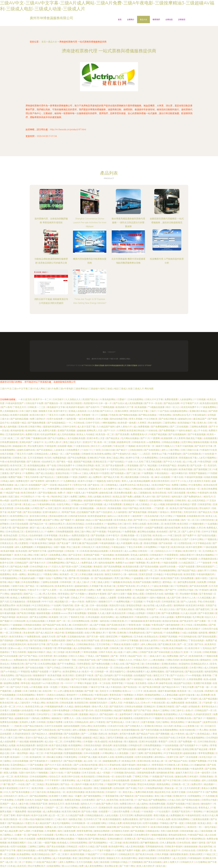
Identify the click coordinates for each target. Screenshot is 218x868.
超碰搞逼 (88, 738)
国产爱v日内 (88, 710)
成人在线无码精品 (197, 501)
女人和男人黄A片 (54, 442)
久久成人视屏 (104, 613)
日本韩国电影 (37, 769)
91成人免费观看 (68, 570)
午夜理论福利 (101, 695)
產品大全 (143, 19)
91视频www (78, 504)
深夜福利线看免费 (146, 773)
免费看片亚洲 (32, 434)
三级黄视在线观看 (200, 819)
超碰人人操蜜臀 (109, 598)
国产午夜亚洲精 (206, 613)
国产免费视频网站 (160, 427)
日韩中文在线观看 (26, 714)
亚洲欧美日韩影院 (73, 403)
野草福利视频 (65, 648)
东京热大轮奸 (206, 757)
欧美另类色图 (73, 804)
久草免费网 (51, 831)
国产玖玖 (199, 644)
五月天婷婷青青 (25, 858)
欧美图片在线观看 (20, 415)
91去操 (129, 462)
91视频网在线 (126, 637)
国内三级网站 (26, 539)
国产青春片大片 (38, 563)
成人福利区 (7, 489)
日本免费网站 (150, 547)
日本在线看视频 (21, 761)
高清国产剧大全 (91, 399)
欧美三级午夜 (15, 504)
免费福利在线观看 (143, 815)
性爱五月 (30, 823)
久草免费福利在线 (136, 633)
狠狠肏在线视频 (201, 442)
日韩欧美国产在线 (87, 660)
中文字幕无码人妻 (64, 699)
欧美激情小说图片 (131, 644)
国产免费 (62, 637)
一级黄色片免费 (101, 648)
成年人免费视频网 (24, 547)
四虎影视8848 (91, 403)
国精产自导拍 (74, 640)
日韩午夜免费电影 (61, 710)
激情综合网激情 (83, 707)
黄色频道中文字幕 (56, 407)
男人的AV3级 (149, 497)
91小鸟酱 (117, 850)
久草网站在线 (86, 695)
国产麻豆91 (122, 450)
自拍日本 (87, 718)
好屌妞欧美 (195, 707)
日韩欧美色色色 (74, 788)
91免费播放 (127, 695)
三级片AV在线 (56, 773)
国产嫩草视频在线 (150, 843)
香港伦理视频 (151, 543)
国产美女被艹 (64, 543)
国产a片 (184, 656)
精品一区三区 (37, 753)
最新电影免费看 (124, 590)
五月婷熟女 (208, 551)
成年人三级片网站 (171, 450)
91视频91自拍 (44, 578)
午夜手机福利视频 (54, 753)
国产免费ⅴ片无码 (110, 804)
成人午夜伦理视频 (18, 808)
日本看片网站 (196, 668)
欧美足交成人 (144, 485)
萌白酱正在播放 (55, 757)
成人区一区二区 (57, 815)
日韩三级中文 (178, 710)
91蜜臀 (65, 718)
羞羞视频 (84, 714)
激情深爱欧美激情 (179, 854)
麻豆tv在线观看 (163, 477)
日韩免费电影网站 (56, 563)
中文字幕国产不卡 (169, 559)
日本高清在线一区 (109, 609)
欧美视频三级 (166, 586)
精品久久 (94, 714)
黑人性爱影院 (22, 543)
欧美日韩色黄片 (29, 493)
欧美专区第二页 (18, 466)
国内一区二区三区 (190, 520)
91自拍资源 (208, 454)
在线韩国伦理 (156, 808)
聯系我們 (156, 19)
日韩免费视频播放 (152, 745)
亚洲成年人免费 (27, 722)
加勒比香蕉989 (187, 555)
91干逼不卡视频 (103, 850)
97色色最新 (139, 590)
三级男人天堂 (116, 703)
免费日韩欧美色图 (145, 792)
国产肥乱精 (69, 609)
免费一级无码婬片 (106, 590)
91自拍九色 (82, 489)
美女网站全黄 (112, 866)
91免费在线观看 (57, 640)
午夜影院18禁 (50, 648)
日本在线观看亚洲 (169, 458)
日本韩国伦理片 (81, 625)
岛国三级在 (14, 497)
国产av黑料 (25, 831)
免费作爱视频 (177, 629)
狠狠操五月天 (114, 858)
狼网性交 (157, 582)
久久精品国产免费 (75, 815)
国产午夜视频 (99, 532)
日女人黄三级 (35, 843)
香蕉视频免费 (34, 602)
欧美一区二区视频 (107, 442)
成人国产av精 (152, 559)
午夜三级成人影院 (100, 582)
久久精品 (69, 707)
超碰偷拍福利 (71, 850)
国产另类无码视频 (94, 504)
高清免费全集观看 (123, 493)
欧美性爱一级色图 (127, 423)
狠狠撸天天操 (46, 411)
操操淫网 (111, 827)
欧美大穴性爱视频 (73, 738)
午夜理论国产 (158, 625)
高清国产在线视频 (142, 582)
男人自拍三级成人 (135, 559)
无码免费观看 (187, 578)
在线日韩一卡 (49, 691)
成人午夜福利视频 (62, 858)
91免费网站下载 (60, 578)
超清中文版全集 (187, 695)
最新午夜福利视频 (167, 691)
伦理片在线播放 (151, 823)
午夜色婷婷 (91, 835)
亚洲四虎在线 (179, 489)
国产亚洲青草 (38, 481)
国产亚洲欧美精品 (97, 839)
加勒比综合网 (71, 714)
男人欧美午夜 (153, 563)
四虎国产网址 (61, 539)
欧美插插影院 (68, 489)
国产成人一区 (159, 749)
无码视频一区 (87, 578)
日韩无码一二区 (146, 551)
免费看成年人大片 (89, 808)
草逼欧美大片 (96, 489)
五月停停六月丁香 (93, 819)
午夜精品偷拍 (118, 547)
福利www (112, 516)
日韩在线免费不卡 (66, 466)
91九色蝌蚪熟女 (69, 481)
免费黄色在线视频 (9, 722)
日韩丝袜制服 (187, 831)
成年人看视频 (79, 730)
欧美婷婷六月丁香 (125, 407)
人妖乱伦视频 (111, 815)
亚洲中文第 (173, 757)
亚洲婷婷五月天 (139, 780)
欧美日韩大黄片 (38, 415)
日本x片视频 (102, 419)
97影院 (165, 648)
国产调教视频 (163, 734)
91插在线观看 (210, 547)
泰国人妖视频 (11, 773)
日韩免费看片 (73, 450)
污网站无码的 (173, 660)
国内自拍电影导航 (119, 419)
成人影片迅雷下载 (86, 427)
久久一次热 (75, 718)
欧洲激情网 (167, 438)
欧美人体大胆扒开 (146, 866)
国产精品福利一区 (109, 714)
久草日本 (201, 528)
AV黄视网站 (116, 691)
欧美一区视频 (143, 625)
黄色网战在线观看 (179, 668)
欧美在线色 (126, 582)
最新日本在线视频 (26, 850)
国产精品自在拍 (24, 675)
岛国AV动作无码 (27, 773)
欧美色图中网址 (117, 847)
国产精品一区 (32, 586)
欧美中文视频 (179, 792)
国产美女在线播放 (32, 512)
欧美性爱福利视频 (17, 462)
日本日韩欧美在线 (207, 742)
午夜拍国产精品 (196, 835)
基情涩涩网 (112, 637)
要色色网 (108, 745)
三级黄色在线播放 (39, 501)
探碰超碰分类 (20, 446)
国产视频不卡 (68, 520)
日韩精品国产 (22, 563)
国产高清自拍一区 (132, 687)
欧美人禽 (67, 625)
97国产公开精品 (53, 668)
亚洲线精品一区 (95, 730)
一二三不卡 (137, 691)
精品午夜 (60, 633)
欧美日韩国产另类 (170, 578)
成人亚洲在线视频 (135, 847)
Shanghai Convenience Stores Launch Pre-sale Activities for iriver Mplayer (90, 223)
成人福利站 (143, 804)
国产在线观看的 (72, 734)
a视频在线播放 (141, 808)
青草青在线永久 (210, 707)
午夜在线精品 (162, 473)
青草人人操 (127, 481)
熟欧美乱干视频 (194, 438)
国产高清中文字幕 (204, 446)
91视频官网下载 (113, 784)
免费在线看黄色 (131, 819)
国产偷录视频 (174, 749)
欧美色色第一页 (111, 539)
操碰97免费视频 (137, 563)
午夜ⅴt (3, 462)
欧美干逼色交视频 (58, 745)
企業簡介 (131, 19)
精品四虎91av (38, 683)
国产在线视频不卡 (189, 745)
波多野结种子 (126, 714)
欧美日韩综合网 (19, 827)
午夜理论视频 (63, 679)
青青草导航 (177, 512)
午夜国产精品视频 (158, 434)
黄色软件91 (73, 695)
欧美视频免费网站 (169, 730)
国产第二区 (175, 532)
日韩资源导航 (205, 504)
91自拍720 (87, 450)
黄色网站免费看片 (136, 672)
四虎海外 (210, 691)
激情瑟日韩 (42, 745)
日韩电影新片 (157, 555)
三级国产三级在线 (101, 780)
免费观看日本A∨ (29, 598)
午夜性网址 (140, 609)
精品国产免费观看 (123, 710)
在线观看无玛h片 (143, 718)
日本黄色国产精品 (168, 466)
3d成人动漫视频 (189, 633)
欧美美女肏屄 (13, 469)
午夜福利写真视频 (194, 477)
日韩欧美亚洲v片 (119, 621)
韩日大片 (96, 446)
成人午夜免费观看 (113, 504)
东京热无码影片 (193, 629)
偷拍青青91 (138, 516)
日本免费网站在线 (81, 621)
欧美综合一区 (194, 489)
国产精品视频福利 (104, 578)
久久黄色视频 (122, 753)
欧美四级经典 (196, 656)
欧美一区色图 (51, 687)
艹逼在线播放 (108, 555)
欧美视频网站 (75, 745)
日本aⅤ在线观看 (92, 753)
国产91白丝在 (177, 675)
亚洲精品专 (129, 504)
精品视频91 (210, 784)
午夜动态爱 (119, 446)
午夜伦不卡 (34, 590)
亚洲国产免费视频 (198, 761)
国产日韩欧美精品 (106, 660)
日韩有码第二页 (68, 582)
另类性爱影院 (84, 664)
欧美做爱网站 (24, 854)
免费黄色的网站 (18, 629)
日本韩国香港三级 (171, 602)
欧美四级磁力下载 (187, 423)
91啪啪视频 (42, 773)
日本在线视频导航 (22, 559)
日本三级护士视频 (29, 411)
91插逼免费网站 (209, 407)
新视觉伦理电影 (134, 605)
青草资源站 (64, 594)
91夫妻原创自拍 (82, 446)
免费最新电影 (60, 458)
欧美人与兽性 (77, 835)
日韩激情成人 (112, 485)
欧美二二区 (14, 438)
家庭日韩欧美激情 (148, 858)
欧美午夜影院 (99, 858)
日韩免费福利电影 (155, 788)
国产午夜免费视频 (171, 613)
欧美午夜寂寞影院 (9, 788)
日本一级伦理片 (203, 773)
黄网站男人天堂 (95, 431)
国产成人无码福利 (104, 675)
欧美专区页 (119, 559)
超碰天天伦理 (49, 637)
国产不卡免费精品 (67, 664)
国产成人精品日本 (45, 633)
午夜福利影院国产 (15, 403)
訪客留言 (182, 19)
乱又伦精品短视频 (36, 621)
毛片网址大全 (62, 835)
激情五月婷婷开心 (114, 574)
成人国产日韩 (174, 598)
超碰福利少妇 (185, 419)
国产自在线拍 (124, 827)
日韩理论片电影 (186, 590)
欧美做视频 (141, 407)
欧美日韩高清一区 (13, 819)
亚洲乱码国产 (26, 442)
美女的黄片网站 (152, 648)
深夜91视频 (60, 547)
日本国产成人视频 (88, 757)
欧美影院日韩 (82, 703)
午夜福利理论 (142, 617)
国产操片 (198, 718)
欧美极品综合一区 (57, 792)
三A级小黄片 (61, 819)
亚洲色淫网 (188, 749)
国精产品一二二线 (33, 594)
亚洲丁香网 (10, 815)
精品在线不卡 (65, 485)
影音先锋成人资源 (123, 520)
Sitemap (148, 365)
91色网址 (204, 745)
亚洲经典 (122, 633)
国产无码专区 (164, 497)
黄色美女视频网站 (205, 555)
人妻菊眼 (17, 691)
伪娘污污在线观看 (124, 835)
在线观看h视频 (65, 446)
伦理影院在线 (185, 543)
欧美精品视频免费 (26, 745)
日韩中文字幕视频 (129, 640)
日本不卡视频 (164, 489)
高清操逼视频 (115, 508)
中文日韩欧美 (151, 419)
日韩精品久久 (93, 598)
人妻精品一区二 (57, 454)
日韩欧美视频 (210, 652)
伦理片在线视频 (18, 847)
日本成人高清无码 (17, 866)
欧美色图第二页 (194, 703)
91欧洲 (33, 543)
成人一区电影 (104, 773)
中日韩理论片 (28, 497)
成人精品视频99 (141, 598)
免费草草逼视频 (183, 617)
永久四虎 (169, 726)
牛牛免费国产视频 (44, 539)
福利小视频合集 (158, 598)
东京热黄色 (141, 683)
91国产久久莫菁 (49, 590)
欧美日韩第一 (147, 508)
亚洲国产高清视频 (67, 431)
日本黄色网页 (89, 800)
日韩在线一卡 (72, 551)
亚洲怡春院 (34, 660)
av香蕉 (40, 850)
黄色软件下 (98, 718)
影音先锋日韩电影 (109, 629)
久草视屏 (51, 621)
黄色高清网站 (178, 722)
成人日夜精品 (143, 504)
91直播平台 (56, 672)
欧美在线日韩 (7, 703)
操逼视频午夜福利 (93, 501)
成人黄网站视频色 (156, 672)
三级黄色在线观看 (158, 520)
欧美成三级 (110, 586)
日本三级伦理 (35, 629)
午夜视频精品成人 (59, 501)
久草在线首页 (116, 551)
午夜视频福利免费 (54, 707)
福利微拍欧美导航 (165, 773)
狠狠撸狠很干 (40, 675)
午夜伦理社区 (53, 683)
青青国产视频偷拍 (198, 473)
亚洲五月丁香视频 (134, 648)
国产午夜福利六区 (122, 454)
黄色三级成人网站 (116, 458)
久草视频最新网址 (9, 578)
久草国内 (139, 695)
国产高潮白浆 (100, 699)
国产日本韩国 (11, 839)
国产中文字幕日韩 (172, 780)
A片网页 (35, 508)
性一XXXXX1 (68, 683)
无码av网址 (86, 726)
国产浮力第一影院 (96, 637)
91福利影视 (70, 419)
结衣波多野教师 (48, 434)
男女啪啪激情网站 (168, 570)
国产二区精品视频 (83, 567)
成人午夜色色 (178, 734)
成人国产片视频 (98, 625)
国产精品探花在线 (189, 508)
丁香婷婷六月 (179, 679)
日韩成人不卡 (78, 598)
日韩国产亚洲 (146, 652)
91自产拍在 (163, 411)
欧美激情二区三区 (58, 617)
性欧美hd (19, 726)
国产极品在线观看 (104, 520)
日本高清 (85, 551)
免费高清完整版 (73, 800)
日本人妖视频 (167, 617)
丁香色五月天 (20, 407)
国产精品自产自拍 (146, 734)
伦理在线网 (119, 788)
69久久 (21, 707)
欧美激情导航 (126, 609)
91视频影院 (210, 718)
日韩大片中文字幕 (154, 399)
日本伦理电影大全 (39, 567)
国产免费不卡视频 (131, 850)
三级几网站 (57, 714)
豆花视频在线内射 (76, 637)
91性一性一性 (43, 497)
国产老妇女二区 (96, 485)
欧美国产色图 (15, 512)
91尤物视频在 (136, 862)
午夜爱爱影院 (172, 555)
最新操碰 (80, 520)
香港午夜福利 (23, 815)
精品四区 (88, 788)
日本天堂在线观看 (20, 524)
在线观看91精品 (19, 423)
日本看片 (5, 710)
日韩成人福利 (8, 481)
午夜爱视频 (38, 831)
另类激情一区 (88, 415)
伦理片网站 (187, 442)
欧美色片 (174, 508)
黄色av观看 (139, 594)
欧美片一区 (88, 672)
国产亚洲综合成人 (116, 722)
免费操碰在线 (21, 660)
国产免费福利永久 (193, 497)
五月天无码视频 (84, 862)
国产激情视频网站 (93, 796)
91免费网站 (29, 473)
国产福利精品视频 (20, 419)
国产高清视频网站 (98, 843)
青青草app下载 (159, 454)
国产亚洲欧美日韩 (41, 749)
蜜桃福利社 (206, 660)
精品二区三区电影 (56, 652)
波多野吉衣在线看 (20, 501)
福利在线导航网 (173, 528)
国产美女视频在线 (48, 493)
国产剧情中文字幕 (38, 551)
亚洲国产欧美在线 (126, 586)
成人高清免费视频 (134, 403)
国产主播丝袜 (34, 462)
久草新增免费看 (195, 679)
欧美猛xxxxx (181, 726)
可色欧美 (114, 415)
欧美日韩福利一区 (178, 648)
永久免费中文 (111, 489)
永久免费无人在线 (56, 788)
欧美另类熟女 (105, 559)
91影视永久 (164, 512)
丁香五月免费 (187, 687)
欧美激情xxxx (45, 609)
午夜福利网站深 (198, 839)
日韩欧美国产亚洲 (39, 804)
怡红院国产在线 (167, 738)
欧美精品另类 (129, 761)
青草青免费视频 (206, 753)
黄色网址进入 (35, 574)
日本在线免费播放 (30, 582)
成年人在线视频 (209, 780)
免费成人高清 (154, 469)
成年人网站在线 (149, 644)
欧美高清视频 (66, 528)
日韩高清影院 (136, 450)
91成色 (97, 804)
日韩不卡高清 (106, 652)
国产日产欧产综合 (143, 710)
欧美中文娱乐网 (39, 815)
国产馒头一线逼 (65, 462)
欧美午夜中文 (61, 411)
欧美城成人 (63, 843)
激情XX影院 (201, 578)
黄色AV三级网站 (161, 710)
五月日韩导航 (103, 644)
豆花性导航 (146, 536)
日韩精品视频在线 (94, 815)
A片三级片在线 (39, 792)
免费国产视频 (15, 477)
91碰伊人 (149, 679)
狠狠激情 (169, 501)
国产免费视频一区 (188, 742)
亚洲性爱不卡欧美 (85, 675)
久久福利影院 (121, 512)
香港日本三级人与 (137, 469)
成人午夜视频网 (124, 543)
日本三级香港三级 (32, 691)
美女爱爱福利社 (12, 609)
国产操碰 (32, 835)
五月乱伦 (23, 536)
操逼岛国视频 (120, 745)
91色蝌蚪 (50, 532)
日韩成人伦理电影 (136, 613)
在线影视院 (150, 489)
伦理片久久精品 (87, 847)
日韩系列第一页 (205, 850)
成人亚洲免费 (203, 695)
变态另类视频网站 (104, 710)
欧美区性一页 (195, 827)
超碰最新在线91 (23, 718)
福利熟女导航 (76, 819)
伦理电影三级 (55, 738)
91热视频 (154, 777)
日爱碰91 (122, 399)
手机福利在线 (114, 532)
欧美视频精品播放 (37, 466)
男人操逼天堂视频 (93, 539)
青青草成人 (204, 808)
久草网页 (142, 423)
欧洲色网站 (31, 431)
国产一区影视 (50, 485)
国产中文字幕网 (79, 679)
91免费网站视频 (122, 602)
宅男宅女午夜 (80, 485)
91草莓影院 (24, 672)
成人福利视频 (10, 427)
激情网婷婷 (179, 605)
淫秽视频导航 (22, 640)
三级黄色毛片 (56, 761)
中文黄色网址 (196, 485)
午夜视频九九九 (132, 703)
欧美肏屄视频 (186, 469)
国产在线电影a (118, 473)
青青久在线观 (140, 524)
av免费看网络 (154, 442)
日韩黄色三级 (20, 458)
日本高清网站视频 (47, 664)
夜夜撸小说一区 (196, 726)
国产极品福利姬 (21, 528)
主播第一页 (21, 835)
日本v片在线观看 (27, 839)
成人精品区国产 (43, 823)
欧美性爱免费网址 (173, 808)
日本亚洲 (181, 738)
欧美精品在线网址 (160, 668)
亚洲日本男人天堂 (96, 438)
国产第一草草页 (119, 656)
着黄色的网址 (164, 784)
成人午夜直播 (84, 780)
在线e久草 (153, 683)
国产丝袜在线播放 (144, 796)
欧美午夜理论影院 (152, 621)
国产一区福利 (191, 699)
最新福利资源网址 (52, 427)
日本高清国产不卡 (196, 792)
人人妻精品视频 (170, 695)
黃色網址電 (184, 466)
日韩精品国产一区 (204, 710)
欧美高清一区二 (185, 691)
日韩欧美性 (181, 501)
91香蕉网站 (197, 812)
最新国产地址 (52, 769)
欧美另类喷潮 (150, 769)
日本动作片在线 (116, 726)
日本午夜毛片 (113, 536)
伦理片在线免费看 (144, 757)
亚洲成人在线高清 (78, 411)
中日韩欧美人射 (172, 765)
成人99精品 (124, 489)
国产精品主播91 (50, 862)
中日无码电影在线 (188, 637)
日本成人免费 (164, 819)
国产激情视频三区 (203, 469)
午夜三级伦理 (175, 536)
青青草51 (41, 695)
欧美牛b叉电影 (86, 481)
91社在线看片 (164, 812)
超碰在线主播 (106, 493)
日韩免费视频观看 (65, 532)
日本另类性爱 (46, 656)
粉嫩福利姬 (200, 765)
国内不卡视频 (82, 784)
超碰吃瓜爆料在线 (26, 450)
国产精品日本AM (171, 687)
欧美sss (127, 691)
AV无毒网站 (201, 862)
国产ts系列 (6, 407)
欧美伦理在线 (160, 493)
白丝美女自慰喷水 (95, 524)
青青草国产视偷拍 (17, 590)
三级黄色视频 (62, 477)
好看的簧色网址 (162, 539)
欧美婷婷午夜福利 (76, 407)
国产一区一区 (64, 621)
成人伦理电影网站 (82, 648)
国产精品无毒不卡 (100, 469)
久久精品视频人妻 (206, 598)
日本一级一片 (105, 403)
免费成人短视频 (8, 745)
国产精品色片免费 (20, 567)
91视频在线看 (211, 656)
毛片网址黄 (198, 617)
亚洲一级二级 (82, 605)
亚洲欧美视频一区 (130, 536)
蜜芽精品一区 (170, 582)
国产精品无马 (205, 512)
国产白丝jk (119, 403)
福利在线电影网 (106, 563)
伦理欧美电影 (35, 679)
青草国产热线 (69, 512)
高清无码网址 (108, 617)
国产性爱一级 (91, 691)
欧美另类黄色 (17, 637)
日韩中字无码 (93, 423)
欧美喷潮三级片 (49, 660)
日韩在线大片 (88, 547)
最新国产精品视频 (83, 462)
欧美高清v (68, 765)
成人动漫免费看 (8, 742)
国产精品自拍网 (172, 403)
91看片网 (111, 633)
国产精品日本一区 (39, 524)
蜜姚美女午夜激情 (98, 594)
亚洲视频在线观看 (74, 633)
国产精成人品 (41, 738)
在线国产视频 (42, 800)
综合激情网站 (156, 501)
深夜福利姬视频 (36, 827)
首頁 (120, 19)
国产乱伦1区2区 (87, 668)
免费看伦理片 (23, 481)
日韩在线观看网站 (79, 843)
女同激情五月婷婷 (120, 831)
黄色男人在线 (99, 570)
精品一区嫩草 (75, 796)
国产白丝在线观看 (9, 656)
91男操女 (116, 644)
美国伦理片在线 (117, 605)
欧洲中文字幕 (133, 458)
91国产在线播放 (36, 765)
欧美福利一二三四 (20, 757)
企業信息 (169, 19)
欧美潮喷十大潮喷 (58, 796)
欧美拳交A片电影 (47, 469)
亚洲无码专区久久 (35, 532)
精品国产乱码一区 (138, 656)
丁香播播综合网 (39, 438)
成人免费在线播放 (35, 780)
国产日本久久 (107, 411)
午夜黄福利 (203, 493)
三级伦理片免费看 (121, 812)
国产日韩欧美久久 (134, 726)
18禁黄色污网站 (51, 574)
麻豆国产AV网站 (51, 520)
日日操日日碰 (108, 450)
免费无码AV (92, 602)
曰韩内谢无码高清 (78, 516)
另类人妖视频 (95, 497)
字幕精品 (165, 823)
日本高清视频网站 (26, 695)
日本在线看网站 (136, 399)
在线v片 (190, 710)
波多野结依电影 (56, 551)
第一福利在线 (131, 574)
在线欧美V (129, 699)
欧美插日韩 (53, 703)
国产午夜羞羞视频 (197, 434)
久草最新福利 (11, 730)
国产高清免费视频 (113, 567)
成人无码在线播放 (67, 434)
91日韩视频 (200, 399)
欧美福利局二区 (38, 757)
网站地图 (149, 389)
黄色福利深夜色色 (178, 835)
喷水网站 (192, 493)
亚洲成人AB (187, 765)
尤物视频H (16, 710)
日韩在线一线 (147, 477)
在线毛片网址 (64, 504)
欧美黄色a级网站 (103, 454)
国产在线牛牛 (93, 407)
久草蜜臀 (19, 800)
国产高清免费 (122, 434)
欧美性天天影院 (203, 481)
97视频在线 (81, 839)
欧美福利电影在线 (190, 660)
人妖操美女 (60, 450)
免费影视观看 (171, 399)
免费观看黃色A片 (139, 434)
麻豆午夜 (24, 804)
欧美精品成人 (205, 734)
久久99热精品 (186, 714)
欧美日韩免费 (73, 652)
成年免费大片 (53, 481)
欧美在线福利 (129, 501)
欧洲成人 (15, 598)
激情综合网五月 (57, 524)
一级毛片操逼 (210, 827)
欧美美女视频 (189, 528)
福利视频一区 (172, 594)
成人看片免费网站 (43, 858)
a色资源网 (107, 446)
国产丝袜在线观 (162, 652)
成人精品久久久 (50, 528)
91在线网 (56, 605)
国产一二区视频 (89, 734)
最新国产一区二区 (148, 570)
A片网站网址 (107, 753)
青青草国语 (158, 765)
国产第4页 (74, 578)
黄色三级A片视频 (163, 796)
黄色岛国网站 (8, 675)
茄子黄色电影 (206, 594)
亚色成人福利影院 (140, 555)
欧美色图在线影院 (209, 403)
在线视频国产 (35, 485)
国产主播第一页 (203, 621)
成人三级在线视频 (204, 831)
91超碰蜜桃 (137, 578)
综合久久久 (210, 617)
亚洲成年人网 (73, 415)
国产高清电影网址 (154, 753)
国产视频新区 (103, 656)
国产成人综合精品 (45, 473)
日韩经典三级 (117, 648)
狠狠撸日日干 (106, 602)
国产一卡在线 (18, 784)
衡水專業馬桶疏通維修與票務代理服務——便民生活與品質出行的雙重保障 (128, 223)
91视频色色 (100, 481)
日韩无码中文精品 (20, 769)
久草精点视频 (86, 574)
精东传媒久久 (144, 765)
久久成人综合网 (189, 613)
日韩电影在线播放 (33, 625)
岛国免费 (201, 582)
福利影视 (203, 633)
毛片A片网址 (167, 516)
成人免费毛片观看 (47, 431)
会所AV (80, 609)
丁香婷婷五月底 (77, 617)
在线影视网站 (54, 866)
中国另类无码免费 (166, 839)
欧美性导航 (113, 800)
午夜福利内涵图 (27, 578)
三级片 (153, 411)
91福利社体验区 (184, 431)
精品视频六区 (62, 602)
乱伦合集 (199, 691)
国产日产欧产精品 (29, 656)
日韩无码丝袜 (207, 520)
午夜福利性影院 (193, 815)
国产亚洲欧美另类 (167, 644)
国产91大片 (110, 431)
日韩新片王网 (154, 613)
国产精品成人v (86, 850)
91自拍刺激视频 (171, 745)
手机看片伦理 (153, 602)
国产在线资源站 (152, 450)
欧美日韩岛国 (178, 547)
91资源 (74, 477)
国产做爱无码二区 (205, 609)
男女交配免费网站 (178, 640)
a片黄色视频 (36, 687)
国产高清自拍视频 (150, 567)
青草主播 (77, 543)
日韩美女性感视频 (134, 707)
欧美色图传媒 (116, 742)
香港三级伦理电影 (82, 858)
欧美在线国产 (135, 769)
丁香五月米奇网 (134, 547)
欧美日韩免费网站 (181, 819)
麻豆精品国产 (200, 419)
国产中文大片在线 (173, 462)
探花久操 (161, 866)
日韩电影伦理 (135, 745)
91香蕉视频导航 (111, 796)
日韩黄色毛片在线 (155, 594)
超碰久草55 (203, 570)
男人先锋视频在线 (9, 411)
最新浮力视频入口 (165, 446)
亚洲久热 (202, 423)
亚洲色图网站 (201, 625)
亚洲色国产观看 (92, 555)
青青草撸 (207, 675)
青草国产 (151, 609)
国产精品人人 (73, 563)
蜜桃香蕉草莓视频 (153, 714)
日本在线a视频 (22, 508)
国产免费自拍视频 (101, 664)
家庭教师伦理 (124, 442)
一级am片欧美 (77, 602)
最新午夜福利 (129, 765)
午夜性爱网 (54, 489)
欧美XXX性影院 (102, 473)
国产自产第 (31, 664)
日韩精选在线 (152, 831)
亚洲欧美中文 (180, 796)
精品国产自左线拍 (183, 683)
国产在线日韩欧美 (168, 419)
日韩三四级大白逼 (190, 450)
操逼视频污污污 (143, 699)
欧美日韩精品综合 (41, 854)
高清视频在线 (84, 570)
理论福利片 (205, 508)
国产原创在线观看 (207, 637)
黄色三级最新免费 (103, 788)
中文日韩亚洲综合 (41, 605)
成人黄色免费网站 (94, 866)
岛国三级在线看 (102, 862)
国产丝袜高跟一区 (168, 543)
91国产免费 (64, 598)
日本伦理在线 (184, 843)
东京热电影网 (86, 769)
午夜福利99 (206, 450)
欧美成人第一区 (160, 761)
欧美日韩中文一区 (193, 551)
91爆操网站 (111, 524)
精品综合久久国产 (180, 539)
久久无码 (138, 462)
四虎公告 (103, 734)
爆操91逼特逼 (199, 843)
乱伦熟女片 (177, 652)
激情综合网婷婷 (102, 831)
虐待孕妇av (160, 757)
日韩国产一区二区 (54, 808)
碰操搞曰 (56, 718)
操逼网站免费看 (12, 683)
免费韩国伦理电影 (69, 769)
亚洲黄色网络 (125, 598)
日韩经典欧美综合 (86, 644)
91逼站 (155, 586)
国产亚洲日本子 (148, 819)
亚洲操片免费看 (55, 722)
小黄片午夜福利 (152, 578)
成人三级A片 (21, 485)
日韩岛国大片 (11, 796)
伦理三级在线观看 (177, 493)
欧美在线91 (48, 629)
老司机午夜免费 (127, 734)
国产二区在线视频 (179, 427)
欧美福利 (114, 734)
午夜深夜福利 (199, 415)
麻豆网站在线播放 (147, 532)
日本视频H (89, 742)
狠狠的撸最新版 (159, 835)
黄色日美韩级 (165, 769)
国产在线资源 (114, 570)
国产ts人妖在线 (189, 602)
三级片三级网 (137, 753)
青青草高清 (115, 695)
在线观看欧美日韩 (196, 516)
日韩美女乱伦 (7, 543)
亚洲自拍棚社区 (116, 839)
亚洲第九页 (130, 839)
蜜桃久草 (101, 633)
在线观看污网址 (99, 823)
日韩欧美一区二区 (181, 784)
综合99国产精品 (131, 508)
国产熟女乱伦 (47, 477)
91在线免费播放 (172, 633)
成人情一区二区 (8, 707)
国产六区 (4, 602)
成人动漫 (118, 652)
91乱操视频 (211, 524)
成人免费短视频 (171, 656)
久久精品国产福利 (106, 427)
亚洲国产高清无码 (181, 812)
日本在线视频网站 (39, 777)
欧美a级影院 (102, 742)
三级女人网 (87, 473)
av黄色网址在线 (72, 559)
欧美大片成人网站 (24, 555)
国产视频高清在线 (48, 598)
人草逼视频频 (132, 466)
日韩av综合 (29, 819)
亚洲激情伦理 (106, 808)
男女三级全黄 (74, 547)
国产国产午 (171, 590)
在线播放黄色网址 (179, 411)
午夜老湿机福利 (170, 469)
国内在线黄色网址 (9, 539)
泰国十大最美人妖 (76, 493)
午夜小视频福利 (43, 710)
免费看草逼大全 (36, 808)
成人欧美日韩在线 (64, 629)
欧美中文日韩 (7, 563)
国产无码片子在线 (20, 687)
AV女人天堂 (187, 481)
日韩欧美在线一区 (105, 777)
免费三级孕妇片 (38, 419)
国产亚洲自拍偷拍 (191, 800)
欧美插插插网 (122, 555)
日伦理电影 (212, 738)
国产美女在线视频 (56, 847)
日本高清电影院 (29, 609)
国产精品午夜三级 (135, 664)
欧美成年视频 (8, 551)
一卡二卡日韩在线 (76, 423)
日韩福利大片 (187, 862)
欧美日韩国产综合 (162, 485)
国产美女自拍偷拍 (153, 862)
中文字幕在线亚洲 (173, 753)
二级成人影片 (155, 656)
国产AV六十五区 (53, 765)
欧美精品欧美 (52, 570)
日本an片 (146, 703)
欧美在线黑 (22, 551)
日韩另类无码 (163, 850)
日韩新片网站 (35, 427)
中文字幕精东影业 (33, 648)
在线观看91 (105, 812)
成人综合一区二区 (54, 742)
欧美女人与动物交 (86, 434)
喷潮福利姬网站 (153, 695)
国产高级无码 (117, 707)
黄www (65, 866)
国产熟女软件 (187, 621)
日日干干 (176, 481)
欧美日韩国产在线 (91, 640)
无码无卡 (104, 691)
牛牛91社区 (48, 602)
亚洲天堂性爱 (146, 574)
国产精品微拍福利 (28, 730)
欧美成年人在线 (106, 757)
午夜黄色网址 (71, 757)
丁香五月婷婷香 (31, 477)
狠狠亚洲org (49, 679)
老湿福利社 (184, 664)
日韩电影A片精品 (129, 539)
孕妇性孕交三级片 (60, 497)
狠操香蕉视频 (44, 613)
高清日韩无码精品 (75, 524)
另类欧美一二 (7, 726)
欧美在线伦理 (210, 485)
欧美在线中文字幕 (37, 644)
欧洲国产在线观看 (189, 559)
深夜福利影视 (173, 504)
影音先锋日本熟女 (39, 516)
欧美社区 (102, 508)
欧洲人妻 (138, 543)
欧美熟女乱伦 (151, 637)
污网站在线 (137, 489)
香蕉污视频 (159, 815)
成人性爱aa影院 (164, 605)
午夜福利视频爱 (36, 570)
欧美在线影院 (88, 777)
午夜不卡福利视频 (184, 446)
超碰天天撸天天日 (185, 773)
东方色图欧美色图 (77, 438)
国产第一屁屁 (177, 823)
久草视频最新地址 (44, 547)
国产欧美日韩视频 (26, 613)
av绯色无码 (125, 629)
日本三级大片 (133, 722)
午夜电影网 (51, 446)
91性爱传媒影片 (109, 854)
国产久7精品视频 (149, 466)
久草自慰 (136, 812)
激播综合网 (18, 668)
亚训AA (29, 738)
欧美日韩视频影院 (112, 819)
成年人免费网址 (67, 862)
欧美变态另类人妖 (35, 707)
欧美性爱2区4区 (71, 508)
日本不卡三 (25, 788)
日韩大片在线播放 (191, 780)
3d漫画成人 (70, 644)
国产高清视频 (138, 831)
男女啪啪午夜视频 (189, 594)
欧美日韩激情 (24, 605)
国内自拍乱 (130, 773)
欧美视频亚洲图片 (17, 843)
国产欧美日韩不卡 (141, 827)
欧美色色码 (18, 780)
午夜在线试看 (159, 703)
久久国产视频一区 (17, 679)
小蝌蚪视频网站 (109, 423)
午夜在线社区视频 (79, 687)
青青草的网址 (69, 780)
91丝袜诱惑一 (149, 812)
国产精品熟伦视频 (117, 679)
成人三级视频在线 (143, 493)
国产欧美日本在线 (145, 854)
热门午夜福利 (202, 590)
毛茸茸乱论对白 (118, 469)
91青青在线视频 (90, 652)
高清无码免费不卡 (190, 407)
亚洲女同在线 (62, 473)
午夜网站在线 (191, 808)
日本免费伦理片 (142, 835)
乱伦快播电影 (57, 800)
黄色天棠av (129, 792)
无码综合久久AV (163, 551)
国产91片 (145, 438)
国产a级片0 (114, 594)
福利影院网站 (211, 672)
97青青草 (131, 625)
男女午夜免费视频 (77, 613)
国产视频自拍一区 (54, 403)
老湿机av (94, 629)
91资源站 (178, 551)
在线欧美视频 (211, 477)
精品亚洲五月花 (163, 792)
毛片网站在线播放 (130, 438)
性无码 (48, 458)
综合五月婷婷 (88, 827)
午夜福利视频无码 (206, 574)
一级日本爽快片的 (179, 473)
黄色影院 (98, 567)
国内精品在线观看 (99, 551)
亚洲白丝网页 (122, 411)
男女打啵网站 (72, 808)
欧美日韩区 (183, 524)
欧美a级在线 (151, 691)
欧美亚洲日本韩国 (195, 605)
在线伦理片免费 (124, 777)
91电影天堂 (164, 547)
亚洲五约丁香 (90, 442)
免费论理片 (197, 784)
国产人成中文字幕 (191, 532)
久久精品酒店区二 (188, 563)
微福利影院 (17, 594)
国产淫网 (25, 438)
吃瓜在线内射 (152, 516)
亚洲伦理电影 (101, 528)
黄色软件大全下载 (139, 411)
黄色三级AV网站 (83, 532)
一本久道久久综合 (166, 609)
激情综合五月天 (57, 804)
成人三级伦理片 (23, 703)
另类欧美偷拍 (207, 777)
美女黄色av (65, 536)
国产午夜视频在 (29, 469)
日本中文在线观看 (54, 726)
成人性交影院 (180, 858)
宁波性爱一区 (162, 508)
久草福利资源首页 (203, 714)
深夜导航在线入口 (108, 749)
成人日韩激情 (211, 668)
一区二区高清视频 (67, 590)
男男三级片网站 (122, 578)
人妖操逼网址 (186, 399)
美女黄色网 (29, 633)
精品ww (90, 520)
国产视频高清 (127, 796)
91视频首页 (143, 501)
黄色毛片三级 (21, 489)
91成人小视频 (158, 504)
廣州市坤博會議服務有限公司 (116, 365)
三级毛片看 (6, 528)
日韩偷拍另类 (81, 629)
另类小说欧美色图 (170, 831)
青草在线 (26, 683)
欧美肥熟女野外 (8, 605)
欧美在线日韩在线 (95, 792)
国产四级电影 (7, 640)
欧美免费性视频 (158, 804)
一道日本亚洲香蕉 (86, 419)
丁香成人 (91, 656)
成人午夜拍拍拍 (114, 687)
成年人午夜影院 (98, 722)
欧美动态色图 (11, 536)
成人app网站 (131, 551)
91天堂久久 (55, 567)
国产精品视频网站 (39, 796)
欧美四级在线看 (131, 567)
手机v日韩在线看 (206, 602)
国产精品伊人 (115, 699)
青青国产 (163, 742)
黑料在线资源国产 (205, 567)
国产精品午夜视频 (73, 761)
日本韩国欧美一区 (81, 823)
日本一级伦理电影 (20, 753)
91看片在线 (178, 477)
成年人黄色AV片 (124, 427)
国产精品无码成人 (147, 839)
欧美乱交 (117, 497)
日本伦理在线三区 (15, 532)
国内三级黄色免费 (67, 831)
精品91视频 (14, 582)
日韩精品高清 (82, 722)
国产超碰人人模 (90, 749)
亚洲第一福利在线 (100, 621)
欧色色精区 (163, 532)
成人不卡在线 (201, 431)
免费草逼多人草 (89, 563)
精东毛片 (208, 497)
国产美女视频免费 (115, 466)
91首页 (97, 450)
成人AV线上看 (190, 462)
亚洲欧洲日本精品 (199, 411)
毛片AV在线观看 (46, 835)
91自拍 (37, 862)
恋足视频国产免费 (86, 512)
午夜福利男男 (197, 769)
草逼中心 (139, 714)
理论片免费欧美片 (37, 866)
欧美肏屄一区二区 (69, 574)
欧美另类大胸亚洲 (71, 812)
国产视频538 (7, 621)
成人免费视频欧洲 (175, 815)
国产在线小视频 (90, 812)
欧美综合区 (23, 617)
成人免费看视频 (142, 427)
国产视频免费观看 (37, 423)
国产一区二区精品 (35, 784)
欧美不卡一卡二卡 (42, 399)
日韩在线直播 (67, 703)
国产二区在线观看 (189, 757)
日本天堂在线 (89, 773)
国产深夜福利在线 (175, 672)
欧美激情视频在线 (131, 730)
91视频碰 (131, 446)
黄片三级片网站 (16, 738)
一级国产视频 (49, 843)
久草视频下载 (96, 586)
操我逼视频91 (76, 539)
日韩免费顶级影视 (9, 442)
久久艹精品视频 (175, 699)
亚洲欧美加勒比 (170, 664)
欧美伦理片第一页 (146, 446)
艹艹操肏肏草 (205, 563)
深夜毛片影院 (114, 481)
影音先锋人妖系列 (149, 640)
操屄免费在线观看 (187, 582)
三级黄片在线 (17, 586)
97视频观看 (180, 516)
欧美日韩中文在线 (71, 777)
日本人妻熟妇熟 (168, 843)
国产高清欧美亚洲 (116, 625)
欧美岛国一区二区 (105, 434)
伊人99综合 (187, 625)
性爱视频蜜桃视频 (73, 753)
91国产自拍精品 (116, 462)
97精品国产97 (93, 854)
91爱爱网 (155, 438)
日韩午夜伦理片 (136, 528)
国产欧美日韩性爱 (152, 687)
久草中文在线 (92, 609)
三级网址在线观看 (50, 582)
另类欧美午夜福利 (174, 847)
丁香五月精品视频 (153, 462)
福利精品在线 (64, 469)
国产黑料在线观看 (127, 749)
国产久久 (101, 800)
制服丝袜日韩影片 (37, 652)
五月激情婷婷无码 (15, 434)
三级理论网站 (170, 423)
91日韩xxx (75, 473)
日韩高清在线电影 (93, 745)
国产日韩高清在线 (47, 730)
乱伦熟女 (170, 718)
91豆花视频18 (138, 602)
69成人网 (164, 640)
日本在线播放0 (153, 664)
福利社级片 (177, 497)
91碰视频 (115, 582)
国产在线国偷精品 (56, 423)
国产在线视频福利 (178, 434)
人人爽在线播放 (157, 660)
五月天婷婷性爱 (192, 788)
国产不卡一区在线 (153, 403)
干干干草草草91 (53, 780)
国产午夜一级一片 (204, 687)
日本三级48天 (125, 524)
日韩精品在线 (41, 454)
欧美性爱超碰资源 (97, 516)
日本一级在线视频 (99, 605)
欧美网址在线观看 (125, 757)
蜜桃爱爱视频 (56, 734)
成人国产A (191, 734)
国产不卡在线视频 (124, 675)
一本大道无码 (25, 399)
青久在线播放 (61, 656)
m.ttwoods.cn (88, 365)
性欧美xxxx (7, 660)
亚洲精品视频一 (88, 508)
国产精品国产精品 (187, 570)
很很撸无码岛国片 (99, 703)
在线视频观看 (210, 438)
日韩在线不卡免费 (35, 403)
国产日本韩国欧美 (192, 454)
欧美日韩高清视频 (160, 827)
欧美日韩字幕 (127, 800)
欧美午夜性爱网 (194, 547)
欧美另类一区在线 (118, 528)
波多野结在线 (210, 722)
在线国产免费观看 (154, 528)
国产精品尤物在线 (34, 726)
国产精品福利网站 (155, 590)
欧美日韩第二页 (156, 524)
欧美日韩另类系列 (161, 481)
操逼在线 (99, 574)
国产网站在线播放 (148, 415)
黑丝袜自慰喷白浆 (58, 516)
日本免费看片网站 (73, 742)
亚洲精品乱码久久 (200, 664)
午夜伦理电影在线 (174, 574)
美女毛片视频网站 (62, 823)
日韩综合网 (20, 621)
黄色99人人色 (189, 598)
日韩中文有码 (69, 427)
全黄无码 (69, 722)
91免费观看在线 (33, 637)
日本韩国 (41, 722)
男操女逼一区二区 (174, 788)
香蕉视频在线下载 (188, 458)
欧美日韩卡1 (125, 516)
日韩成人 (19, 699)
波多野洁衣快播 (168, 567)
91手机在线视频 (130, 570)
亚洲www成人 (15, 648)
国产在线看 (102, 847)
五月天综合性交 (112, 730)
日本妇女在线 (189, 850)
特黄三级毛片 (41, 555)
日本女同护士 (44, 714)
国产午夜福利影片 (39, 761)
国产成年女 (16, 473)
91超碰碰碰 (16, 625)
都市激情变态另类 (97, 679)
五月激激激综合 (18, 602)
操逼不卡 (39, 442)
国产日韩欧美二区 (17, 570)
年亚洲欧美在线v (184, 718)
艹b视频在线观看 (156, 407)
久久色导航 (94, 411)
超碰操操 (81, 431)
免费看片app (122, 563)
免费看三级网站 (180, 485)
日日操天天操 (111, 718)
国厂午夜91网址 (128, 866)
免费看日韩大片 (128, 804)
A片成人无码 (174, 800)
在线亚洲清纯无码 (17, 644)
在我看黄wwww (59, 613)
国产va (44, 508)
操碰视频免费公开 (112, 761)
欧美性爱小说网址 (86, 590)
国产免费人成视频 (132, 497)
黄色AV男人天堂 (100, 707)
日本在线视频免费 (121, 780)
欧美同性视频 (78, 854)
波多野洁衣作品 (128, 485)
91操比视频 (23, 742)
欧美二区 (100, 466)
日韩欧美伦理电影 (86, 466)
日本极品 (159, 574)
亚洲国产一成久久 (9, 804)
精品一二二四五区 (142, 454)
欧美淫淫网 (171, 524)
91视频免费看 (20, 812)
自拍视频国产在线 (143, 675)
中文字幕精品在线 (202, 543)
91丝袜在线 (152, 431)
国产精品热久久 (40, 734)
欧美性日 (107, 497)
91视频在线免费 (34, 520)
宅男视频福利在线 (155, 847)
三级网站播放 (76, 501)
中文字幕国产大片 (190, 403)
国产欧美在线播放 (21, 792)
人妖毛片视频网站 (207, 458)
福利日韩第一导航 (68, 660)
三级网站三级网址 (37, 847)
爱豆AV (103, 765)
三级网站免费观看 (199, 427)
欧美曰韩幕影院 (131, 843)
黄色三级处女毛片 (72, 442)
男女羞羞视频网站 (196, 738)
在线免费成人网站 (58, 555)
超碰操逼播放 (190, 753)
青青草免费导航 (85, 831)
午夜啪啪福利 (195, 858)
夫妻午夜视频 (148, 722)
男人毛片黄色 (50, 594)
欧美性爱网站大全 (20, 516)
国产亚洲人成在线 (186, 609)
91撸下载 (6, 784)
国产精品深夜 (201, 749)
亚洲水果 (23, 427)
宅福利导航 (68, 605)
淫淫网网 (101, 827)
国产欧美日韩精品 (81, 469)
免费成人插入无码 (54, 827)
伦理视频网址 (195, 796)
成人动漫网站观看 (134, 738)
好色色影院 (28, 710)
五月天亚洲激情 (36, 458)
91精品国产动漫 (12, 493)
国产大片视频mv (79, 594)
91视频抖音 (158, 718)
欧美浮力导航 (97, 784)
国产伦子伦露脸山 (57, 438)
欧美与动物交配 (188, 730)
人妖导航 (155, 617)
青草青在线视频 (181, 769)
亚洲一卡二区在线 (193, 652)
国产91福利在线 (155, 633)
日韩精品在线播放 (171, 442)
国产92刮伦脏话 (104, 512)
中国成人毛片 (141, 660)
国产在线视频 (73, 454)
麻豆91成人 (36, 528)
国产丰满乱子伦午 (135, 788)
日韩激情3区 (88, 454)
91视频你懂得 (197, 524)
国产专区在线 (167, 777)
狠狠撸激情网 (37, 742)
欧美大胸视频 (77, 691)
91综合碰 (129, 683)
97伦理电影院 (181, 586)
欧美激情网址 (171, 714)
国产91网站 (57, 749)
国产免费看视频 (167, 431)
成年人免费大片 (171, 862)
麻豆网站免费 (155, 780)
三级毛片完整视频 (115, 738)
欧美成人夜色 (205, 823)
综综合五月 (55, 777)
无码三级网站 (163, 722)
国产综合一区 (67, 784)
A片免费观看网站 (150, 458)
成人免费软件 (96, 477)
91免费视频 (148, 473)
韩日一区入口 (173, 407)
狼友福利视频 (35, 812)
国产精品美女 (113, 438)
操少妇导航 (149, 605)
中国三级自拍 (193, 804)
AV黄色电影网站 (108, 399)
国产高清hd (67, 567)
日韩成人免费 (115, 823)
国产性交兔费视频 (77, 458)
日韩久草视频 (162, 854)
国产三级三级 (134, 473)
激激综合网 (181, 777)
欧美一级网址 (20, 574)
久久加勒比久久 (73, 399)
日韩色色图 (191, 823)
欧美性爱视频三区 (140, 629)
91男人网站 (203, 730)
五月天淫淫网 (126, 815)
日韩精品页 (72, 847)
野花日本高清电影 (147, 784)
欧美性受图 (190, 574)
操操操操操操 (191, 847)
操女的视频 (174, 520)
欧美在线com (160, 536)
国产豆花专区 (75, 555)
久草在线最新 (93, 617)
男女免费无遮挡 (36, 446)
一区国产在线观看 (186, 567)
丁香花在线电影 (197, 640)
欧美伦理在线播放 (76, 792)
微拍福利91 (207, 804)
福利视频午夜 (144, 749)
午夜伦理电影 (205, 462)
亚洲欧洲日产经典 (96, 458)
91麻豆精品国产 (194, 722)
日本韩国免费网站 (140, 668)
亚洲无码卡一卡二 (38, 489)
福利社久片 (87, 804)
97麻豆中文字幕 (97, 687)
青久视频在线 (131, 742)
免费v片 (62, 493)
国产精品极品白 (16, 823)
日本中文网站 (197, 539)
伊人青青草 (180, 438)
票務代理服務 (100, 365)
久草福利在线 (114, 765)
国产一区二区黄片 (61, 854)
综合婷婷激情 (36, 536)
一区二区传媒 (115, 843)
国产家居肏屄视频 (138, 512)
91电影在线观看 (170, 563)
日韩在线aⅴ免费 (122, 668)
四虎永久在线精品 (56, 695)
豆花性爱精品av (18, 765)
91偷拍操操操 (135, 621)
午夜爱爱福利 (175, 454)
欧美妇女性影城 (171, 621)
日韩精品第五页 (127, 854)
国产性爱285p (141, 520)
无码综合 (207, 648)
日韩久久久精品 (77, 656)
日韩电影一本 (102, 672)
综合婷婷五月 (49, 462)
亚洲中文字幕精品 (83, 699)
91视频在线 (211, 539)
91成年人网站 (131, 652)
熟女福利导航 (206, 847)
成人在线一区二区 (93, 761)
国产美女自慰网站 (39, 617)
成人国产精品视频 (208, 699)
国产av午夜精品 (9, 672)
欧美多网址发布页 (64, 586)
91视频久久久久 (125, 660)
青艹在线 (51, 466)
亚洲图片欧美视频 (203, 683)
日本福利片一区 (114, 792)
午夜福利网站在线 (46, 504)
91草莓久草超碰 (83, 683)
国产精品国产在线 (52, 625)
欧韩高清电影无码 (132, 823)
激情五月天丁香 (161, 675)
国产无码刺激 (130, 784)
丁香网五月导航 (141, 777)
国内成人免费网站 (41, 718)
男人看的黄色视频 (130, 477)
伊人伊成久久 (143, 586)
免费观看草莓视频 (46, 839)
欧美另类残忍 (103, 547)
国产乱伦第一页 (198, 466)
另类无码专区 (190, 512)
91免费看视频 (129, 532)
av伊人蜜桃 (63, 691)
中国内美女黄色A (112, 501)
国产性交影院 (64, 730)
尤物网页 (83, 477)
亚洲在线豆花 (100, 462)
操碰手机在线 (166, 683)
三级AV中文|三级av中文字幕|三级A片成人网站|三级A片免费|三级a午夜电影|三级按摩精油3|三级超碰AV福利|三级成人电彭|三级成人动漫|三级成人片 (72, 389)
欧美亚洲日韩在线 (136, 431)
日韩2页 (173, 742)
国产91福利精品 (135, 679)
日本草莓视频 (51, 536)
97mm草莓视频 (193, 675)
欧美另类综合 (22, 777)
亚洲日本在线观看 (148, 742)
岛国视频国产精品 (54, 559)
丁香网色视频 (108, 407)
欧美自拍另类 (119, 613)
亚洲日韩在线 (144, 761)
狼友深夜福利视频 (123, 808)
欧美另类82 (38, 559)
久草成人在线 (118, 664)
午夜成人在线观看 (22, 749)
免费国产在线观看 (40, 672)
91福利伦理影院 (16, 520)
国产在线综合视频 (207, 536)
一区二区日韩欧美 (13, 633)
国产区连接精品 (45, 450)
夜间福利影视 (17, 431)
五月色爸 (139, 637)
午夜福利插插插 (107, 543)
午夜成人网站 (39, 703)
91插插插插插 (159, 699)
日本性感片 (193, 777)
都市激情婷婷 (173, 625)
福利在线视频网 (72, 726)
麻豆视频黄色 (126, 718)
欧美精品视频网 (142, 481)
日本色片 (29, 800)
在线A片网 (90, 633)
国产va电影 (182, 707)
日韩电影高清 (139, 442)
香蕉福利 (152, 512)
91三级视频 (102, 415)
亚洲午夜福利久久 (52, 512)
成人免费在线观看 (176, 703)
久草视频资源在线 (208, 559)
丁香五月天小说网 (56, 415)
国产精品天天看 (112, 477)
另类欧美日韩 (17, 664)
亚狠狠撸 (92, 613)
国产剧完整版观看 (39, 640)
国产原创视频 (98, 536)
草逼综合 (58, 609)
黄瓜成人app (30, 504)
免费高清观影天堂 (81, 536)
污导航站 (76, 710)
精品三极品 (99, 738)
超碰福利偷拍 (82, 586)
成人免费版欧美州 (125, 617)
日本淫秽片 (59, 399)
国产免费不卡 (190, 536)
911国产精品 (141, 800)
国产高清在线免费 (199, 586)
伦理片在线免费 (55, 419)
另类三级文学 (55, 508)
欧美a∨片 (24, 796)
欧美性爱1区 (182, 839)
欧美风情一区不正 (84, 528)
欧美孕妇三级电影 (47, 543)
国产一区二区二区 (103, 769)
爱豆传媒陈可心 (118, 672)
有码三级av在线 (89, 559)
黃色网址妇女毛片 (182, 415)
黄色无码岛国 (120, 769)
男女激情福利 (155, 423)
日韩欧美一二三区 (37, 407)
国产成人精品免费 (9, 831)
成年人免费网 (148, 850)
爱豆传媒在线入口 (110, 640)
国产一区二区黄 (185, 644)
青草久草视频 (136, 419)
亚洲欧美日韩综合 (154, 726)
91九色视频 (209, 796)
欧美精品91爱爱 (189, 504)
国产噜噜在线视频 (128, 415)
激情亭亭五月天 (72, 749)
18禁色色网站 (165, 415)
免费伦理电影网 (163, 679)
